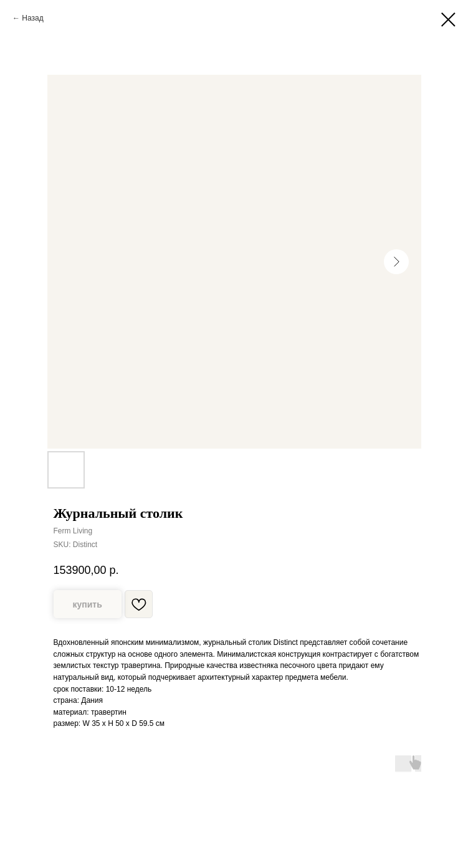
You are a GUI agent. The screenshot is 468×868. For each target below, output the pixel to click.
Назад (32, 18)
